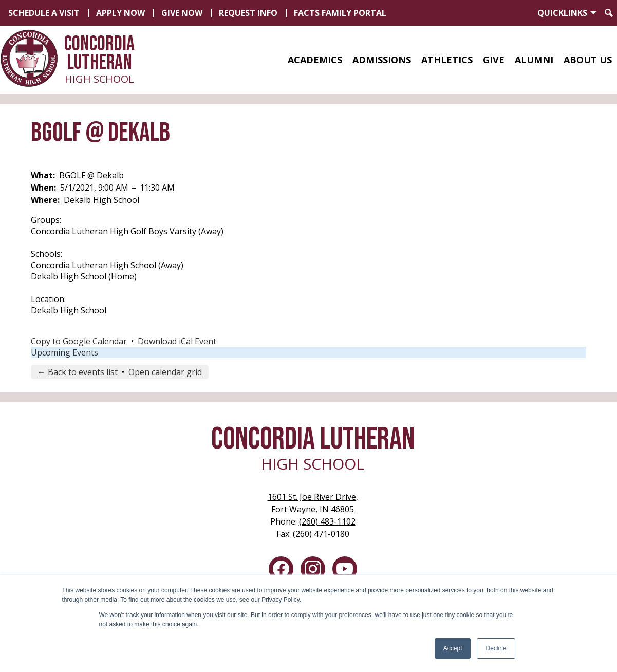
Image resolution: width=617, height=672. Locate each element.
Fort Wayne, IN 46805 (313, 503)
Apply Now (120, 13)
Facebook (281, 571)
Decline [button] (496, 648)
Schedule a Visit (44, 13)
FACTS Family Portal (340, 13)
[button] (315, 60)
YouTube (345, 571)
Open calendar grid (165, 372)
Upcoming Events (64, 352)
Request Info (248, 13)
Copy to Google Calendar (79, 341)
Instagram (313, 571)
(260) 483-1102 (327, 521)
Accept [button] (453, 648)
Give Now (182, 13)
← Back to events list (78, 372)
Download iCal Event (177, 341)
